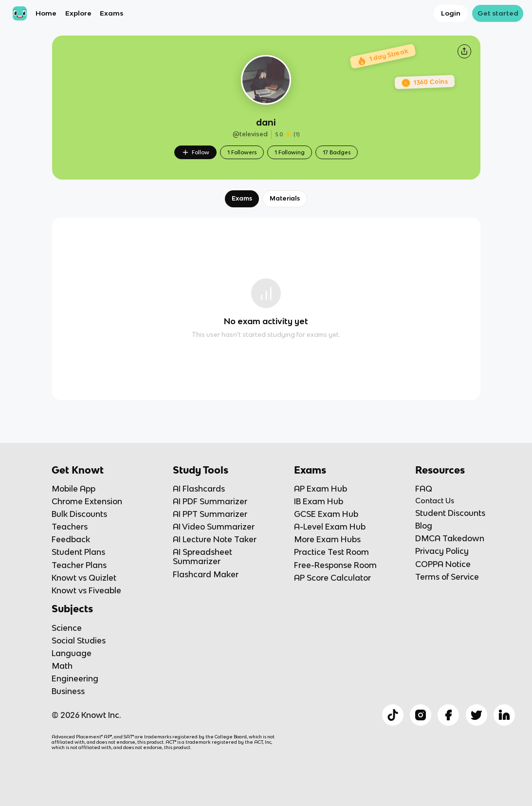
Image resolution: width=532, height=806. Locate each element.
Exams (111, 13)
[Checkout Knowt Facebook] (448, 715)
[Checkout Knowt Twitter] (477, 715)
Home (46, 13)
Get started (498, 13)
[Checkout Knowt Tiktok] (393, 715)
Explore (78, 13)
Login (451, 13)
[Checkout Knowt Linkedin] (504, 715)
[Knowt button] (464, 51)
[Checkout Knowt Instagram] (421, 715)
